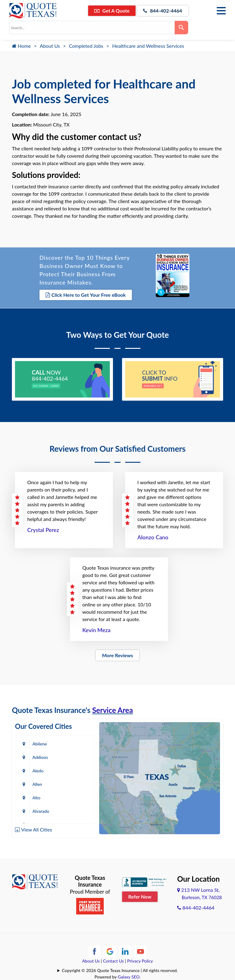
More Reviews (117, 655)
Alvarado (41, 811)
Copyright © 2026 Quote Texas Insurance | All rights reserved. (120, 970)
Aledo (38, 771)
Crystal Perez (43, 530)
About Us (50, 46)
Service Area (112, 710)
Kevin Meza (96, 630)
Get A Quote (112, 11)
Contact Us (114, 961)
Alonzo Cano (153, 537)
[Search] (181, 28)
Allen (37, 784)
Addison (40, 757)
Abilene (40, 744)
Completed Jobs (86, 46)
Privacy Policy (140, 961)
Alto (36, 798)
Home (21, 46)
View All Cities (37, 829)
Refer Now (140, 897)
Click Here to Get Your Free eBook (86, 295)
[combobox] (92, 28)
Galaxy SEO (129, 977)
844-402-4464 (163, 11)
